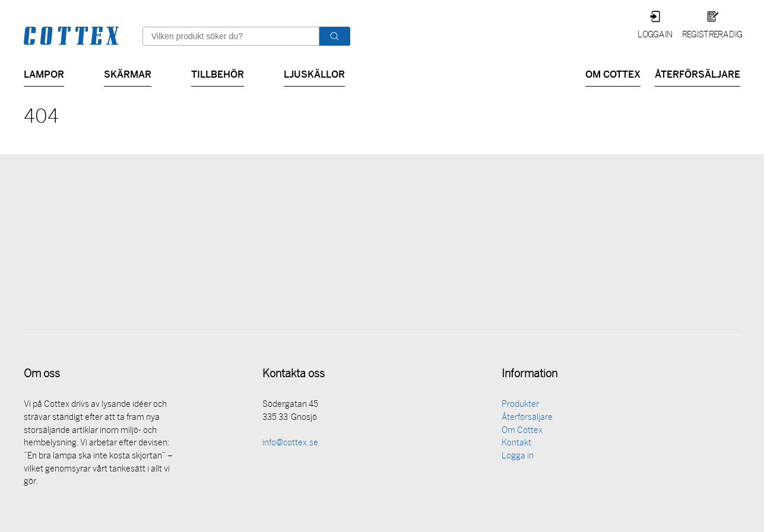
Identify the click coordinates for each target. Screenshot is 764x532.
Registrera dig (712, 35)
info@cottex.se (290, 445)
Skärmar (128, 73)
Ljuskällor (314, 73)
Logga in (655, 35)
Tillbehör (218, 73)
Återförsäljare (698, 73)
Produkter (520, 406)
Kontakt (516, 445)
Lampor (44, 73)
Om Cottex (613, 73)
